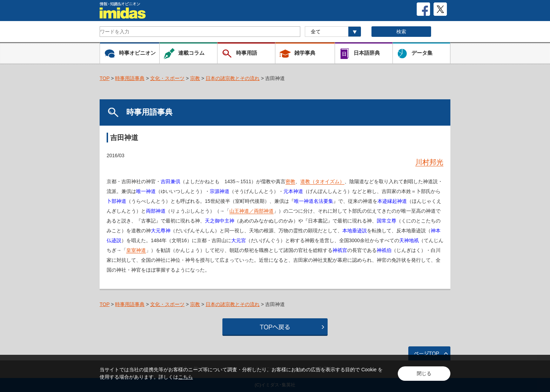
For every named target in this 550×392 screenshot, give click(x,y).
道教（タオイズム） (322, 181)
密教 (290, 181)
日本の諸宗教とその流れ (233, 78)
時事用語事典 (130, 78)
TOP (105, 78)
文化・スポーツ (167, 78)
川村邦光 (429, 162)
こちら (186, 377)
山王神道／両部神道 (251, 211)
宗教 (195, 78)
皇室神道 (136, 250)
